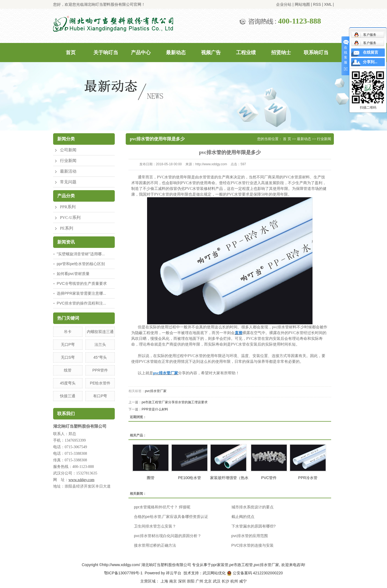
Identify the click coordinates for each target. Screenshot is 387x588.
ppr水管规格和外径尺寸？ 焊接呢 (162, 507)
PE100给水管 (190, 478)
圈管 (151, 478)
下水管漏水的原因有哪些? (254, 526)
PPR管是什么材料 (155, 409)
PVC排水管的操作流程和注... (81, 303)
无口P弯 (68, 344)
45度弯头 (68, 383)
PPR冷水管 (308, 478)
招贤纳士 (281, 53)
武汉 (217, 581)
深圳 (182, 581)
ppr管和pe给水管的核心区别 (81, 264)
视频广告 (211, 53)
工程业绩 (246, 53)
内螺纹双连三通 (100, 332)
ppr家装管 (220, 565)
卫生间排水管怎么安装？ (155, 526)
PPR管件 (100, 370)
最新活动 (68, 171)
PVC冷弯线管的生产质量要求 (82, 283)
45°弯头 (100, 357)
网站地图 (302, 4)
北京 (208, 581)
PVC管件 (269, 478)
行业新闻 (68, 161)
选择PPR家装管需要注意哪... (81, 293)
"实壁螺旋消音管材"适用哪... (81, 254)
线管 (68, 370)
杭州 (234, 581)
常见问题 (68, 182)
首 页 (287, 139)
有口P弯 (100, 396)
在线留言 (371, 52)
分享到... (370, 62)
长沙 (225, 581)
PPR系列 (68, 207)
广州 (199, 581)
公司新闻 (68, 150)
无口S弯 (68, 357)
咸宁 (243, 581)
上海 (164, 581)
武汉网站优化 (214, 573)
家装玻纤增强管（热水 (229, 478)
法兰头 (100, 344)
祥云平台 (174, 573)
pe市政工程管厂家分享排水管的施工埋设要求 (175, 402)
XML (328, 4)
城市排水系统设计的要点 (253, 507)
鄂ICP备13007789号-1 (123, 573)
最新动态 (176, 53)
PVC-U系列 (70, 218)
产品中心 (141, 53)
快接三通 (68, 396)
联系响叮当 (316, 53)
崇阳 (191, 581)
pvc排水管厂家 (156, 391)
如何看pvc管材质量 (73, 274)
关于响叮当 (106, 53)
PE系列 (67, 228)
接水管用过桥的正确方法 (155, 545)
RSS (317, 4)
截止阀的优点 (243, 517)
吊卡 (68, 332)
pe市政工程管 (241, 565)
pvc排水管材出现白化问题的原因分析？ (168, 536)
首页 (71, 53)
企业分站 (284, 4)
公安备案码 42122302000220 (255, 573)
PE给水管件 (100, 383)
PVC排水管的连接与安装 (253, 545)
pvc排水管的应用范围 (250, 536)
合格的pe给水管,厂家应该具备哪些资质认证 (171, 517)
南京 (173, 581)
